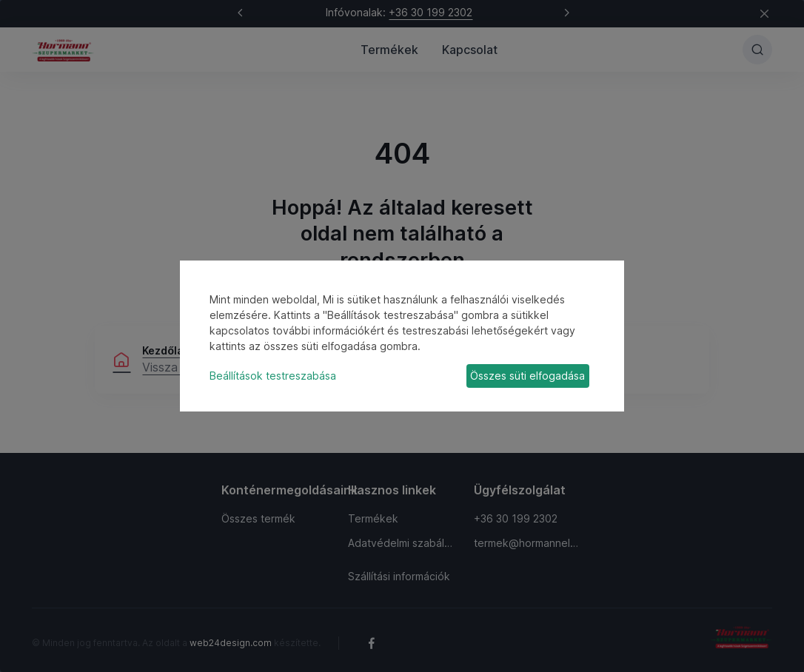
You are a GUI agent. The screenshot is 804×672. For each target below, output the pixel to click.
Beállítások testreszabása (273, 376)
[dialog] (402, 336)
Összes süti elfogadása (527, 376)
